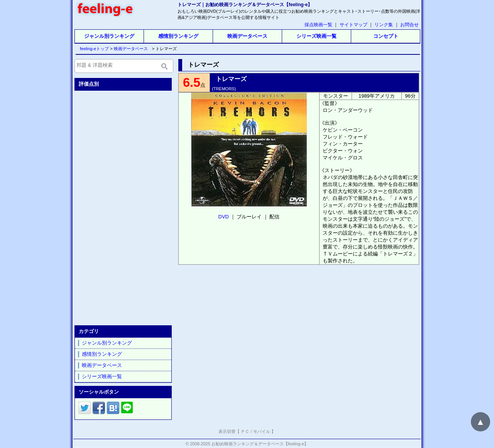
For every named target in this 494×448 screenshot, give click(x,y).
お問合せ (409, 25)
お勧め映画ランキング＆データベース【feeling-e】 (260, 444)
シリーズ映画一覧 (316, 36)
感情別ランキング (178, 36)
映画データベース (247, 36)
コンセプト (386, 36)
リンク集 (384, 25)
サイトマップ (354, 25)
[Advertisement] (124, 206)
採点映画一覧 (318, 25)
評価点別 (89, 84)
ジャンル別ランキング (109, 36)
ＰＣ (245, 431)
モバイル (262, 431)
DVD (224, 217)
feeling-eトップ (93, 49)
